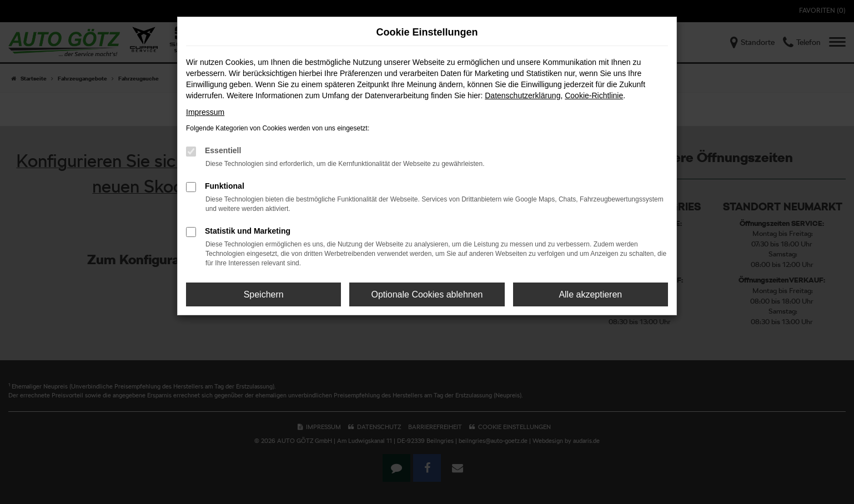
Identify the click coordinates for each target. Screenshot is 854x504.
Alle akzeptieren (590, 294)
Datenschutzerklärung (523, 95)
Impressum (205, 112)
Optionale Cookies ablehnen (427, 294)
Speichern (264, 294)
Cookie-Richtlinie (594, 95)
